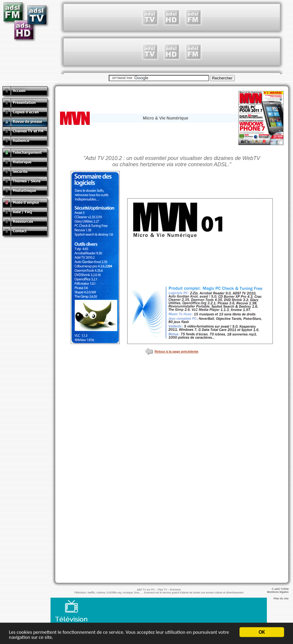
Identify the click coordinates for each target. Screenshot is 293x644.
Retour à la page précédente (172, 351)
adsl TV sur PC (146, 590)
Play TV (162, 590)
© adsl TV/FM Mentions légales (280, 590)
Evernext (175, 590)
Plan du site (283, 599)
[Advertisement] (172, 37)
